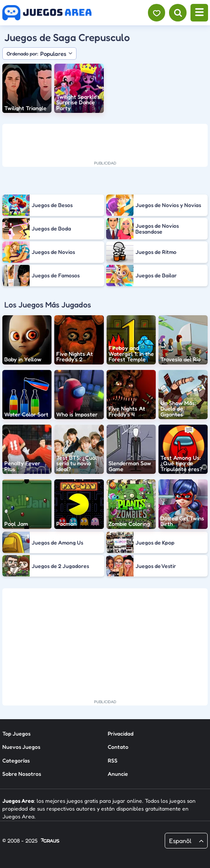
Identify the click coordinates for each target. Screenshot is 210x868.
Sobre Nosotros (22, 774)
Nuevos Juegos (21, 747)
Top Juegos (16, 733)
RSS (113, 760)
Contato (118, 747)
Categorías (16, 760)
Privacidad (121, 733)
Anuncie (118, 774)
